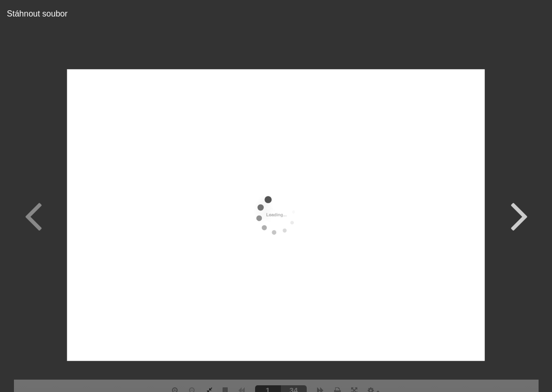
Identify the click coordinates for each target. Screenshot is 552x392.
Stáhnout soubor (34, 14)
